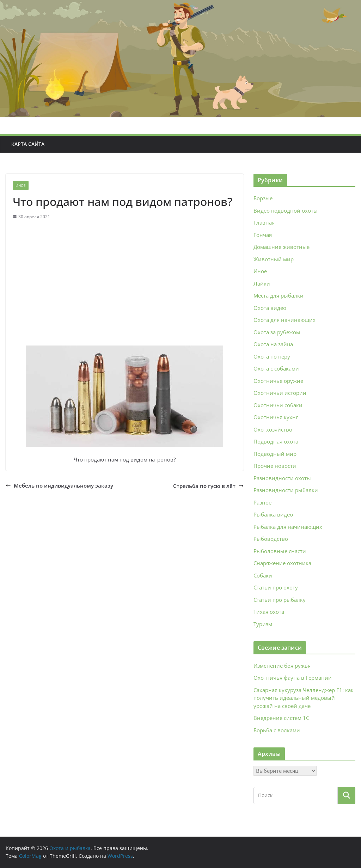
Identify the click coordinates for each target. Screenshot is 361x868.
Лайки (262, 283)
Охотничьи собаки (278, 405)
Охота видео (270, 308)
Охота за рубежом (277, 332)
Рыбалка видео (273, 514)
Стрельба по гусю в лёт (208, 486)
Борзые (263, 198)
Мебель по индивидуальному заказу (59, 485)
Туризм (263, 624)
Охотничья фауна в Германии (293, 678)
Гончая (263, 235)
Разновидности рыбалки (286, 490)
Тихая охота (269, 612)
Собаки (263, 575)
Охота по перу (272, 356)
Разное (262, 502)
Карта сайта (28, 144)
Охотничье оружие (278, 381)
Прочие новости (275, 466)
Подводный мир (275, 454)
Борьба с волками (277, 730)
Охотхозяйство (273, 429)
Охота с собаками (276, 368)
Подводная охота (276, 441)
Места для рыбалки (279, 295)
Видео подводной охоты (286, 210)
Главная (264, 222)
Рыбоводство (271, 539)
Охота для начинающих (284, 320)
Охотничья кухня (276, 417)
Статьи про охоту (276, 587)
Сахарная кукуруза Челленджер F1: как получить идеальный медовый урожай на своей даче (304, 698)
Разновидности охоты (282, 478)
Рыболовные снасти (280, 551)
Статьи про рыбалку (280, 600)
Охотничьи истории (280, 393)
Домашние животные (282, 247)
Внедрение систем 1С (281, 718)
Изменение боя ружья (282, 666)
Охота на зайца (273, 344)
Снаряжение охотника (282, 563)
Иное (21, 185)
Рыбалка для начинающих (288, 527)
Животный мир (274, 259)
